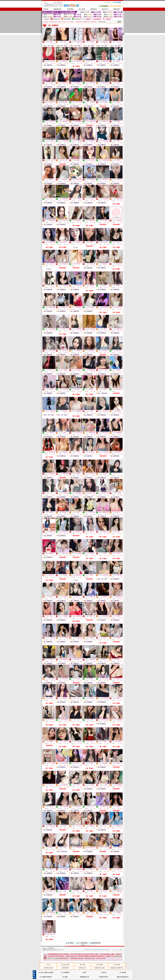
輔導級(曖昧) (67, 19)
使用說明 (94, 9)
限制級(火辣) (57, 19)
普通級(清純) (78, 19)
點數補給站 (57, 9)
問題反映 (117, 9)
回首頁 (46, 9)
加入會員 (82, 9)
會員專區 (70, 9)
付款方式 (105, 9)
